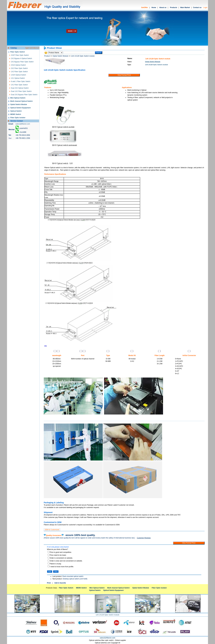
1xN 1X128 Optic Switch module (83, 56)
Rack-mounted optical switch (73, 576)
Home (154, 8)
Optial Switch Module (61, 56)
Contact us (197, 8)
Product (47, 56)
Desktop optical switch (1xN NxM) (75, 579)
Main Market (185, 8)
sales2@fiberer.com (23, 124)
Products (174, 8)
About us (163, 8)
